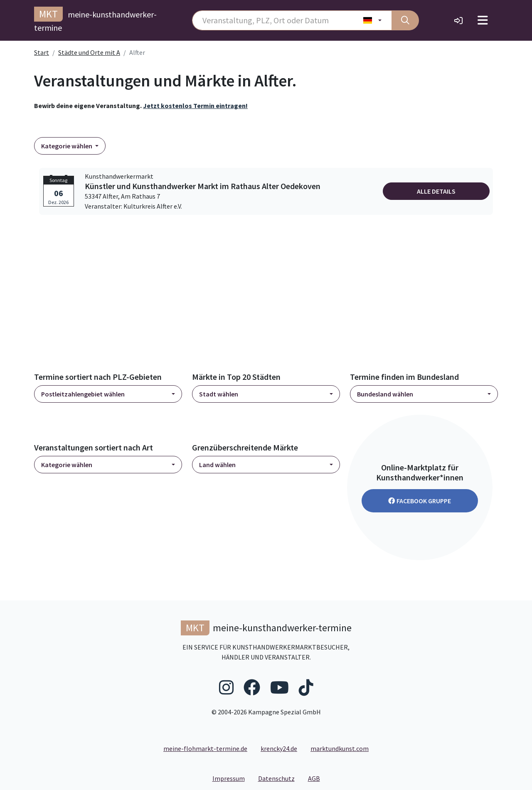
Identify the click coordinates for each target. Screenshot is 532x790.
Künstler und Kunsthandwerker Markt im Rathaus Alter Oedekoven (203, 186)
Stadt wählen (219, 394)
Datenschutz (280, 778)
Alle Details (436, 191)
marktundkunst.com (340, 748)
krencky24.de (279, 748)
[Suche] (405, 20)
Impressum (232, 778)
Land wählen (217, 465)
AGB (317, 778)
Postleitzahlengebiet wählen (83, 394)
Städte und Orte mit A (89, 52)
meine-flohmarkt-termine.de (205, 748)
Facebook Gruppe (420, 501)
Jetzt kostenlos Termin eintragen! (195, 106)
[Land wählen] (373, 20)
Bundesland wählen (385, 394)
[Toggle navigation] (483, 20)
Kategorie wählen (67, 146)
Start (42, 52)
